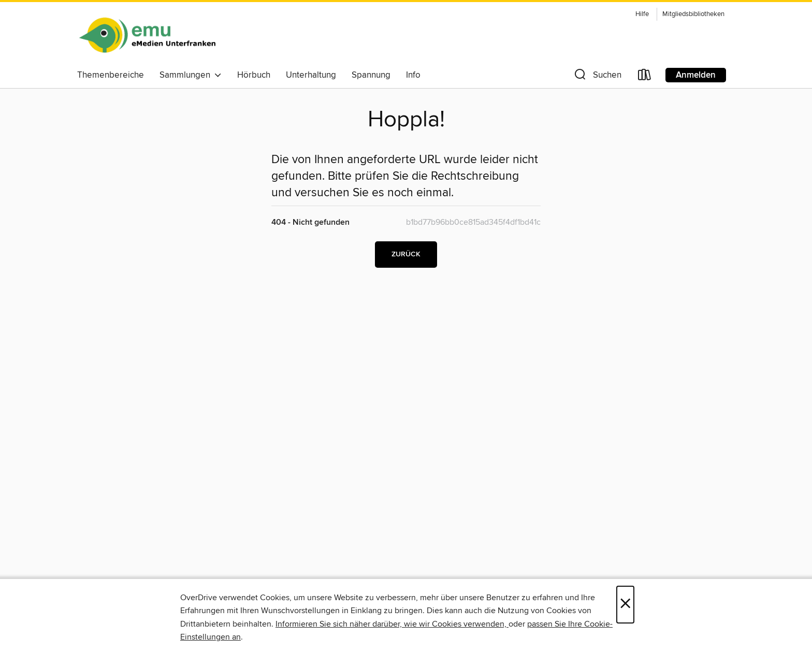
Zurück (406, 254)
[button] (597, 77)
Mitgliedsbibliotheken (693, 14)
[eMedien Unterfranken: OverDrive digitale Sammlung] (147, 36)
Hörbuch (254, 75)
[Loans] (645, 77)
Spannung (371, 75)
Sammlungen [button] (191, 75)
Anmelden (696, 75)
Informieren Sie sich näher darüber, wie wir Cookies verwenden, (392, 624)
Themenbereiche (111, 75)
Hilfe (642, 14)
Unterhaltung (311, 75)
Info (413, 75)
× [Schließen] (625, 605)
